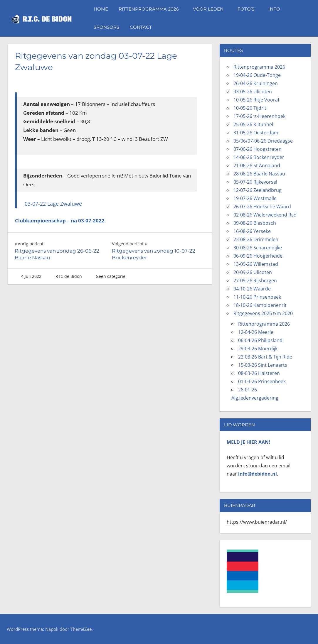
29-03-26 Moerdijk (258, 349)
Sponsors (106, 27)
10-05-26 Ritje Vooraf (256, 100)
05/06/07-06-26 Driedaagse (263, 141)
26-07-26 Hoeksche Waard (262, 207)
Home (101, 9)
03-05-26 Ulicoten (253, 92)
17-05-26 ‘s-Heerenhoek (259, 116)
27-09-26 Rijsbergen (255, 280)
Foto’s (249, 9)
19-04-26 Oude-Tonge (257, 75)
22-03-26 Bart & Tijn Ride (265, 357)
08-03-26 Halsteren (259, 373)
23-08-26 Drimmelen (256, 239)
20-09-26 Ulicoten (253, 272)
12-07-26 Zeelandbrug (258, 190)
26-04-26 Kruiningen (256, 83)
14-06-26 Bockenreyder (259, 157)
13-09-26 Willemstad (256, 264)
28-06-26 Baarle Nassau (259, 174)
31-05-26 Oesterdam (256, 133)
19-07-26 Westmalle (255, 198)
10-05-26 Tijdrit (250, 108)
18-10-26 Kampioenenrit (260, 305)
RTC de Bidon (69, 276)
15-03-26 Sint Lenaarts (263, 365)
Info (277, 9)
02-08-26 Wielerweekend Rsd (265, 215)
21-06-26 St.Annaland (257, 165)
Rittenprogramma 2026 (152, 9)
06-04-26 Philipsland (260, 340)
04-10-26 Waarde (252, 289)
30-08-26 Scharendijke (258, 248)
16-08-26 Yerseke (252, 231)
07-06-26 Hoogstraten (258, 149)
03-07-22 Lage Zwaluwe (53, 204)
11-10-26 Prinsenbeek (257, 297)
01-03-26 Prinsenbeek (262, 381)
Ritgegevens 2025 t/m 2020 (263, 313)
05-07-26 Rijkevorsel (255, 182)
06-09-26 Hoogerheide (258, 256)
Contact (141, 27)
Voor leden (211, 9)
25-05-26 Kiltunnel (253, 124)
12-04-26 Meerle (256, 332)
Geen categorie (111, 276)
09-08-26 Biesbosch (255, 223)
